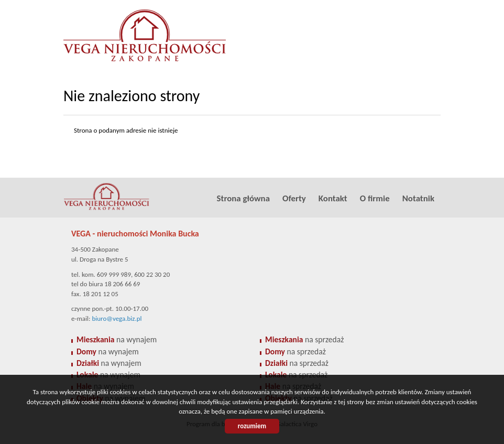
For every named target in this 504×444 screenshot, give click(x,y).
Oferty (294, 198)
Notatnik (418, 198)
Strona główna (243, 198)
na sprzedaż (304, 339)
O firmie (375, 198)
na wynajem (117, 339)
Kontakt (333, 198)
